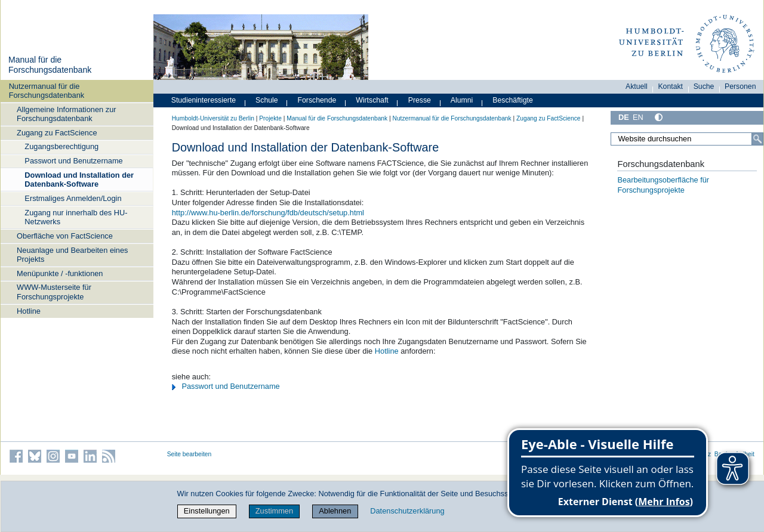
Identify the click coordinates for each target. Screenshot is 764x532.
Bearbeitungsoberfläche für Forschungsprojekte (663, 185)
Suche (704, 86)
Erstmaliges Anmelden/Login (73, 198)
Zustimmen (274, 511)
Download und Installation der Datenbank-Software (79, 180)
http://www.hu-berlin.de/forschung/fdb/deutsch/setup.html (268, 213)
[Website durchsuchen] (687, 139)
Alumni (462, 100)
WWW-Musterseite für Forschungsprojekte (54, 292)
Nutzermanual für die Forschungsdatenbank (47, 91)
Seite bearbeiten (190, 454)
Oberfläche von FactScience (65, 236)
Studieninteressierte (204, 100)
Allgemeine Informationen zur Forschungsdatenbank (66, 114)
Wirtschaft (372, 100)
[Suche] (757, 139)
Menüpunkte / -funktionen (60, 273)
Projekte (270, 118)
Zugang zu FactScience (57, 133)
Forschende (317, 100)
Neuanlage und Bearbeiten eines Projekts (72, 255)
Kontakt (670, 86)
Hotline (29, 311)
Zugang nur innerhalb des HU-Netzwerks (76, 217)
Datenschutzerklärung (407, 511)
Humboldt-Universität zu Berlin (213, 118)
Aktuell (637, 86)
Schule (267, 100)
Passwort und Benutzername (73, 161)
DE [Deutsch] (624, 117)
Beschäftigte (513, 100)
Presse (420, 100)
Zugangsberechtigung (61, 146)
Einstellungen (207, 511)
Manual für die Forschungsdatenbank (50, 65)
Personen (740, 86)
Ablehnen (335, 511)
